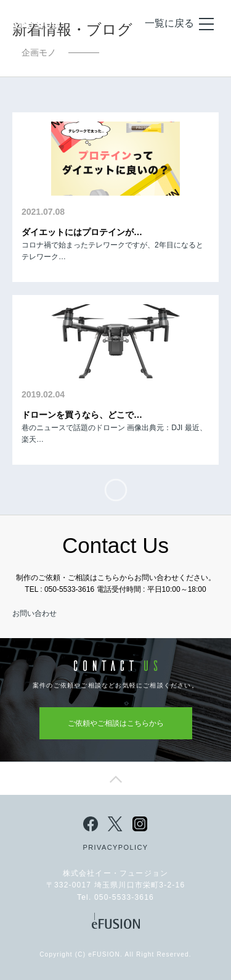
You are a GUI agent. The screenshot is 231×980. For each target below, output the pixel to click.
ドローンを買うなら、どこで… (82, 415)
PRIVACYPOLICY (115, 847)
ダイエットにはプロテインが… (82, 232)
